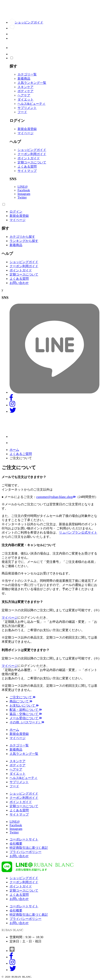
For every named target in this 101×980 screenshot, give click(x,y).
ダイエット (25, 99)
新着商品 (24, 79)
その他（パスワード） (27, 722)
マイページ (25, 133)
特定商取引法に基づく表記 (29, 848)
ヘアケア (24, 95)
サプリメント (27, 108)
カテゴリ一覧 (27, 74)
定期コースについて (32, 162)
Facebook (24, 190)
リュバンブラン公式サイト (78, 533)
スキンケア (25, 87)
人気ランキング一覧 (32, 83)
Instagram (24, 194)
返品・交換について (26, 714)
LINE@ (23, 187)
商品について (21, 701)
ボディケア (25, 91)
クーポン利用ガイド (32, 154)
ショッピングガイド (32, 150)
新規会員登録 (27, 129)
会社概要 (16, 844)
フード (22, 112)
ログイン (16, 212)
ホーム (14, 450)
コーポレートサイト (24, 839)
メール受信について (26, 718)
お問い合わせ (19, 283)
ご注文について (23, 697)
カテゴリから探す (22, 237)
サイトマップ (27, 171)
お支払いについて (24, 706)
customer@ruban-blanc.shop (56, 497)
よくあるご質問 (21, 454)
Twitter (22, 197)
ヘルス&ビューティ (31, 104)
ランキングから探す (24, 241)
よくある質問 (27, 167)
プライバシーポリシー (25, 852)
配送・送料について (26, 710)
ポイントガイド (29, 158)
